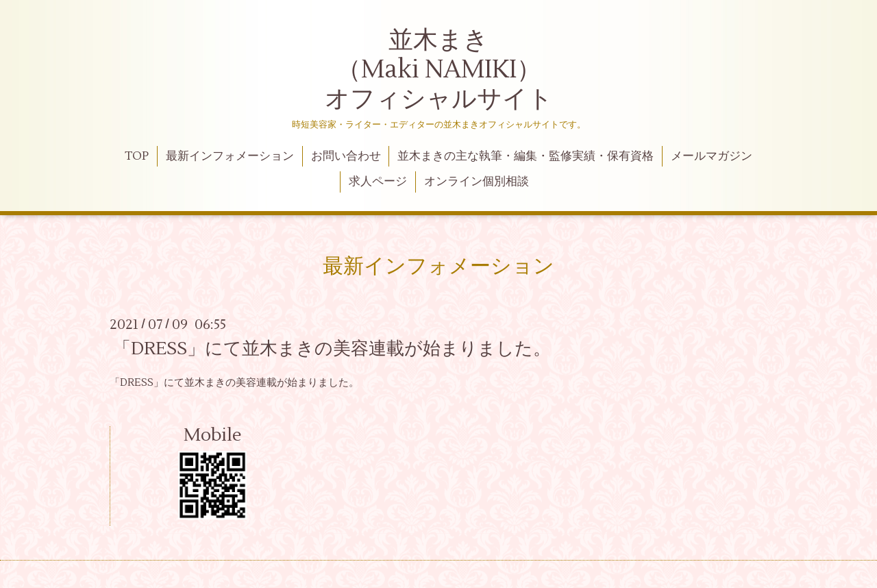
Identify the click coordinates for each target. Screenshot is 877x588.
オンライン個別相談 (477, 182)
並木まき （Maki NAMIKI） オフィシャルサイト (439, 70)
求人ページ (378, 182)
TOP (137, 156)
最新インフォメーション (230, 156)
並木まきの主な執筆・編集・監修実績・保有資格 (526, 156)
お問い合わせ (346, 156)
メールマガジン (712, 156)
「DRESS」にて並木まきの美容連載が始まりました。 (332, 349)
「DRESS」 (137, 383)
